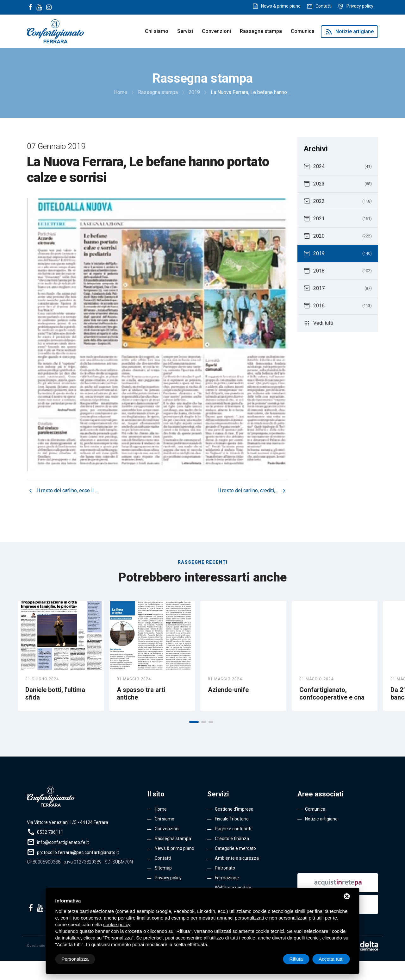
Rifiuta (296, 959)
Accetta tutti (331, 959)
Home (161, 809)
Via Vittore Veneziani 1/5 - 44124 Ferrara (68, 822)
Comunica (303, 31)
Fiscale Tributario (232, 819)
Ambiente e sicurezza (237, 858)
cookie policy (117, 924)
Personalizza (75, 959)
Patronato (225, 868)
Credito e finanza (232, 839)
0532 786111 (50, 832)
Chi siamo (157, 31)
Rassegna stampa (261, 31)
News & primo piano (281, 6)
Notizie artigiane (349, 32)
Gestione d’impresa (234, 809)
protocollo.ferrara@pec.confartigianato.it (78, 852)
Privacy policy (360, 6)
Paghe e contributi (233, 829)
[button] (194, 722)
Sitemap (163, 868)
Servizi (185, 31)
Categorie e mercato (235, 848)
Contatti (324, 6)
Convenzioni (216, 31)
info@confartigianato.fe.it (63, 842)
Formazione (227, 878)
